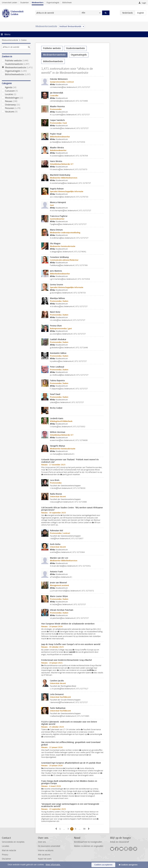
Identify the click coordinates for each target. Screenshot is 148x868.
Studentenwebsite (16, 64)
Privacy (5, 855)
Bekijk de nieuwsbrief (120, 842)
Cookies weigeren (129, 865)
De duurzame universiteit (49, 846)
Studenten (24, 3)
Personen (16, 108)
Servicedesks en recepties (13, 842)
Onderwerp (16, 105)
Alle (83, 13)
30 (85, 829)
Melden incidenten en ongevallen (89, 846)
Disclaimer (6, 859)
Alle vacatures (44, 855)
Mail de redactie (9, 850)
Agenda (16, 87)
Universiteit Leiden (10, 3)
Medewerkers (38, 3)
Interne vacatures (46, 850)
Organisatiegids (53, 3)
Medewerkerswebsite (10, 40)
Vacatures (16, 112)
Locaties (16, 94)
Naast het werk (45, 859)
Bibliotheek (67, 3)
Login (144, 3)
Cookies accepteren (103, 865)
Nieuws (16, 101)
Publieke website (16, 61)
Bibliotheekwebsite (16, 74)
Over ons (42, 842)
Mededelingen (16, 98)
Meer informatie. (53, 865)
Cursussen (16, 91)
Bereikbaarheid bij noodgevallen (88, 842)
